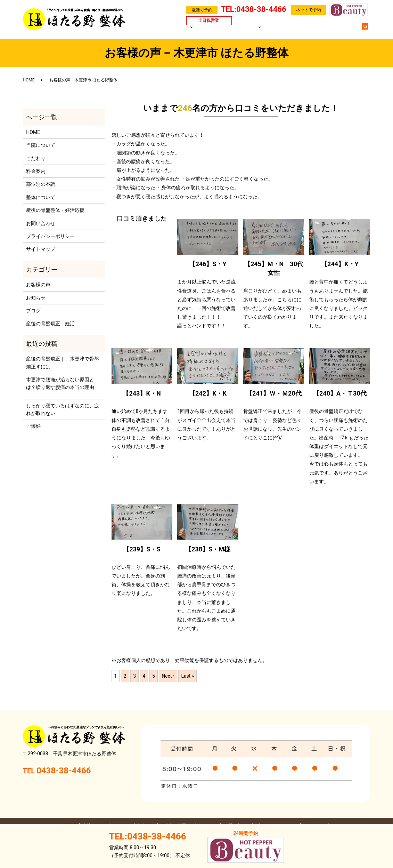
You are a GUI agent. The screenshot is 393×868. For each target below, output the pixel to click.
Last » (187, 676)
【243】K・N (142, 393)
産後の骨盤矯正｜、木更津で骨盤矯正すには (63, 363)
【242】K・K (208, 393)
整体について (41, 197)
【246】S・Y (208, 264)
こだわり (36, 158)
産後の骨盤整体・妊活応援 (55, 210)
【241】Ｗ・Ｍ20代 (274, 393)
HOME (180, 30)
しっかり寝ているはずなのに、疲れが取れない (63, 409)
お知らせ (36, 298)
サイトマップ (41, 249)
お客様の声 (295, 30)
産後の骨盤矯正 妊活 (50, 324)
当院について (205, 30)
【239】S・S (142, 549)
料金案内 (235, 30)
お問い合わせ (344, 30)
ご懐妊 (33, 426)
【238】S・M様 (208, 549)
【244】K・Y (340, 264)
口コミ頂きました (142, 218)
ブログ (319, 30)
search (369, 30)
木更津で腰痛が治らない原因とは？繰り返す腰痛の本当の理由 (60, 383)
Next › (168, 676)
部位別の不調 (263, 30)
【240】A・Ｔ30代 (340, 393)
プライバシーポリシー (50, 236)
